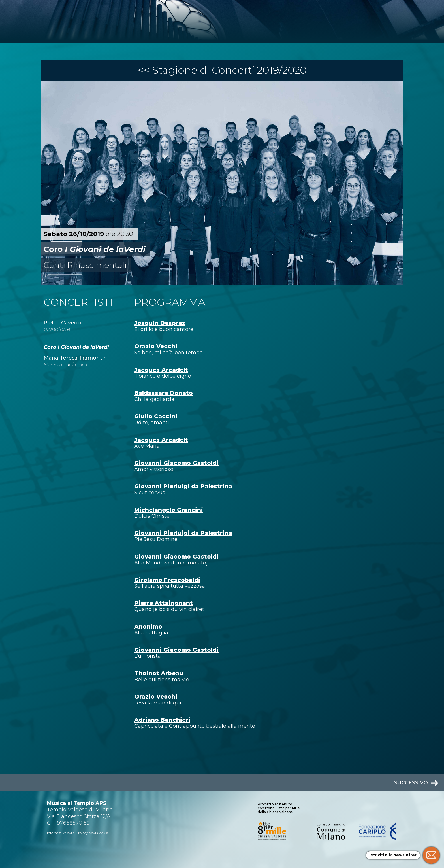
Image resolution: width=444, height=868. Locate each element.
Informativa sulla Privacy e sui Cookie (77, 833)
